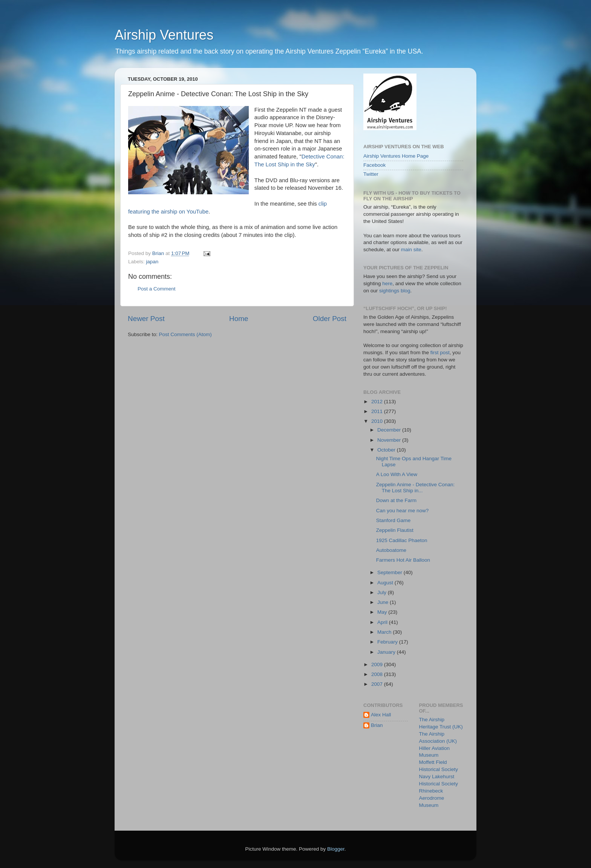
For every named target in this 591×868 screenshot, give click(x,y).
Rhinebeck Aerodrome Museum (432, 798)
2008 (378, 674)
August (386, 583)
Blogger (336, 849)
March (385, 632)
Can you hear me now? (403, 511)
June (384, 602)
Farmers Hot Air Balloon (403, 560)
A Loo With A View (397, 474)
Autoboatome (391, 550)
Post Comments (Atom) (185, 334)
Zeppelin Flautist (395, 530)
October (387, 450)
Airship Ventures (164, 35)
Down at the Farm (396, 500)
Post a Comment (157, 289)
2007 (378, 684)
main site (411, 250)
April (383, 622)
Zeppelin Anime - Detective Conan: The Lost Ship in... (416, 488)
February (388, 642)
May (383, 612)
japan (152, 262)
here (387, 283)
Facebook (374, 165)
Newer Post (146, 319)
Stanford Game (393, 520)
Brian (377, 725)
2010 (378, 421)
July (383, 592)
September (390, 572)
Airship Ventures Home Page (396, 156)
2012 (378, 402)
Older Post (330, 319)
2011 (378, 411)
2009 (378, 664)
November (390, 440)
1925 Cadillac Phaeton (402, 540)
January (387, 652)
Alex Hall (381, 715)
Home (239, 319)
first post (440, 353)
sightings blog (395, 291)
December (390, 430)
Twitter (371, 174)
